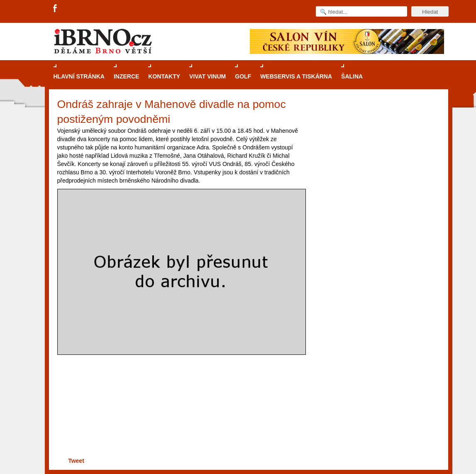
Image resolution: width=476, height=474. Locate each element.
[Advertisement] (180, 423)
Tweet (76, 461)
